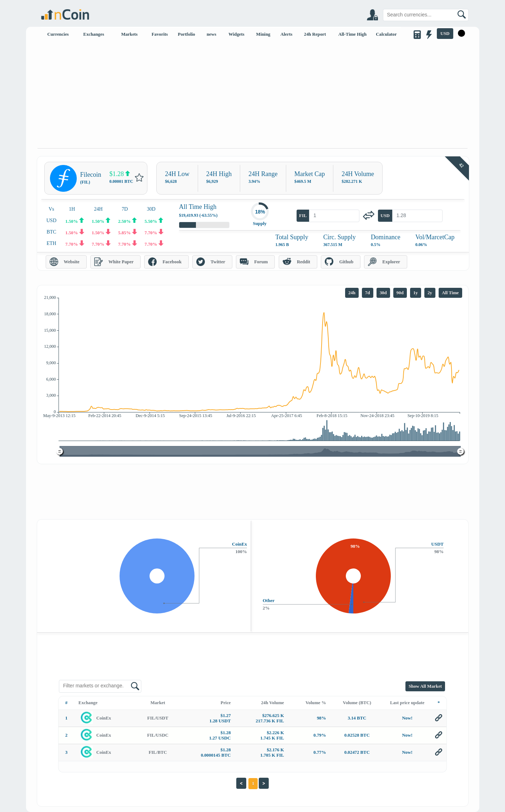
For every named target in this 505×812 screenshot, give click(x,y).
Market (158, 703)
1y (416, 293)
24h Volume (272, 703)
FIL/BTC (158, 752)
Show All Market (425, 686)
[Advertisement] (253, 95)
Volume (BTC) (357, 703)
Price (226, 703)
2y (430, 293)
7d (368, 293)
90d (400, 293)
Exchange (88, 703)
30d (383, 293)
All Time (450, 293)
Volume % (316, 703)
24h (352, 293)
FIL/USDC (158, 735)
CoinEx (104, 718)
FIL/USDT (158, 718)
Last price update (407, 703)
